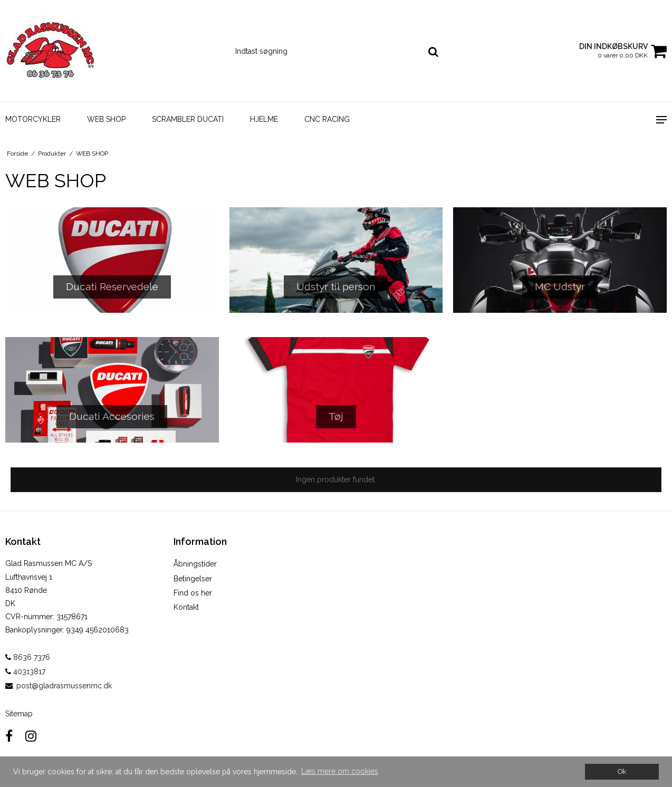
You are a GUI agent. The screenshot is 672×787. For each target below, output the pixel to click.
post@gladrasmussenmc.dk (64, 686)
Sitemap (19, 714)
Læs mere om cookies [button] (340, 771)
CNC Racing (327, 119)
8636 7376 (28, 657)
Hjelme (264, 119)
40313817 (25, 671)
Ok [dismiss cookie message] (622, 771)
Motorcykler (33, 119)
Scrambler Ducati (188, 119)
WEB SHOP (106, 119)
